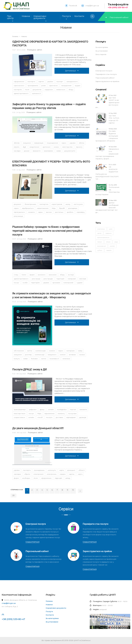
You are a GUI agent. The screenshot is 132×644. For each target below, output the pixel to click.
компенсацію (41, 351)
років (44, 86)
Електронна (52, 474)
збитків (17, 143)
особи (25, 283)
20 (13, 495)
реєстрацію (48, 279)
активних (72, 355)
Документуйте (70, 151)
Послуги (49, 612)
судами (80, 283)
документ (18, 204)
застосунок (78, 204)
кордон (63, 474)
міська (108, 242)
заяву (80, 351)
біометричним (30, 204)
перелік (109, 250)
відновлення (49, 413)
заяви (59, 151)
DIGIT (24, 147)
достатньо (59, 212)
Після (36, 478)
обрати (27, 474)
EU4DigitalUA (62, 409)
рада (116, 242)
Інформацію (39, 143)
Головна (15, 36)
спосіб (40, 417)
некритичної (34, 147)
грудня (78, 86)
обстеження (19, 351)
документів (37, 90)
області (82, 470)
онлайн (51, 409)
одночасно (53, 86)
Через (16, 208)
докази (27, 151)
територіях (35, 283)
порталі (73, 409)
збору (71, 90)
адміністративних (103, 237)
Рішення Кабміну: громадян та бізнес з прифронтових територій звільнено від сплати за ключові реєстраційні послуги (47, 231)
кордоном (49, 90)
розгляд (28, 355)
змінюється (61, 90)
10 (73, 490)
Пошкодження (52, 143)
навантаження (43, 208)
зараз (40, 212)
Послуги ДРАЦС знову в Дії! (30, 369)
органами (56, 283)
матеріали (70, 351)
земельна (66, 359)
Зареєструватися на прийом (107, 81)
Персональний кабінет (117, 17)
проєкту (79, 147)
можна (82, 355)
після (27, 90)
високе (49, 212)
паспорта (31, 82)
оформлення (19, 82)
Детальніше (72, 71)
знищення (27, 143)
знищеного (52, 355)
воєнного (42, 275)
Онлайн (31, 417)
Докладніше (73, 208)
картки (41, 82)
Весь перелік (101, 54)
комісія (52, 351)
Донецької (71, 470)
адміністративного (21, 93)
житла (30, 351)
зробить (70, 212)
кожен (56, 147)
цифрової (33, 409)
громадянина (33, 86)
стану (16, 275)
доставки (59, 417)
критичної (46, 147)
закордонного (72, 82)
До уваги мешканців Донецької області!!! (38, 428)
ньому (68, 204)
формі (32, 275)
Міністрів (83, 279)
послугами (72, 413)
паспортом (44, 204)
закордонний (66, 86)
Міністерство (67, 147)
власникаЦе (18, 216)
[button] (92, 16)
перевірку (81, 212)
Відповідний (71, 417)
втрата (17, 147)
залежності (36, 93)
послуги (49, 417)
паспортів (18, 90)
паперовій (72, 279)
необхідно (26, 478)
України (50, 82)
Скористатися (32, 542)
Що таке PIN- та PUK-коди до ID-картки (114, 118)
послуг (16, 283)
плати (24, 275)
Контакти (50, 615)
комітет (112, 246)
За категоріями (102, 47)
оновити (31, 212)
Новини (26, 16)
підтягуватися (19, 212)
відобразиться (28, 208)
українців (83, 417)
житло (44, 359)
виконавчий (102, 246)
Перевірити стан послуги (106, 74)
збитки (82, 143)
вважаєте (37, 151)
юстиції (71, 275)
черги (62, 470)
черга (80, 474)
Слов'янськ (101, 229)
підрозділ (58, 478)
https (54, 208)
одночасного (19, 86)
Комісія (63, 355)
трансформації (20, 409)
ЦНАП (111, 229)
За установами (102, 51)
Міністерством (20, 413)
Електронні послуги (104, 71)
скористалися (19, 417)
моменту (61, 413)
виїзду (68, 478)
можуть (17, 359)
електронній (68, 283)
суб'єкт (100, 250)
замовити (83, 409)
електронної (38, 474)
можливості (54, 359)
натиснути (52, 470)
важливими (48, 151)
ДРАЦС (42, 409)
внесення (53, 275)
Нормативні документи (56, 608)
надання (109, 233)
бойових (34, 359)
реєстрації (36, 279)
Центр (99, 233)
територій (60, 279)
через (64, 143)
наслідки (17, 151)
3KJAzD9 (62, 208)
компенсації (40, 355)
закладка (17, 474)
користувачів (57, 204)
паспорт (60, 82)
